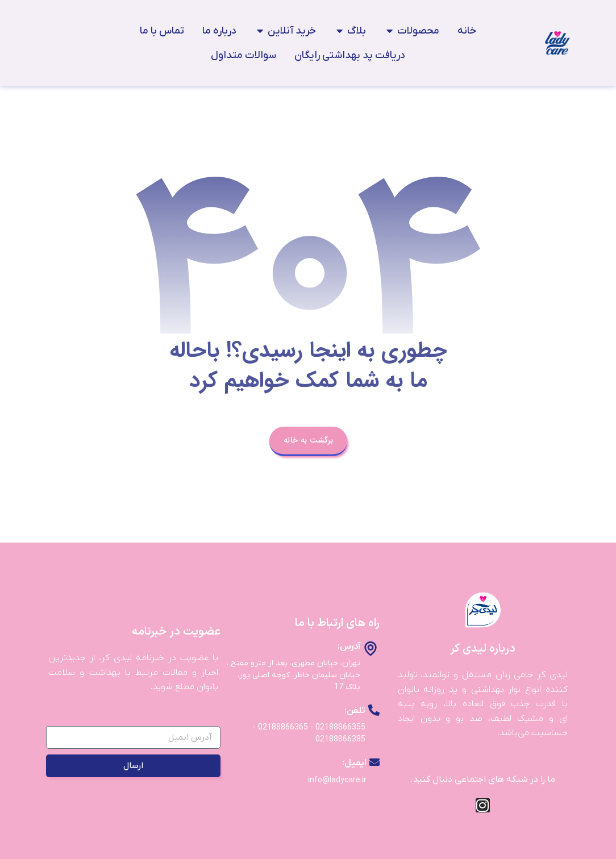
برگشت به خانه (308, 440)
